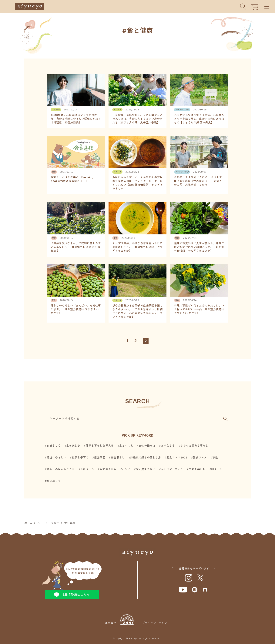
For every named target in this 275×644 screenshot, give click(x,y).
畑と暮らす (54, 481)
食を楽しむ (73, 446)
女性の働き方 (147, 446)
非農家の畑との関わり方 (146, 458)
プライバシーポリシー (156, 623)
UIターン (217, 469)
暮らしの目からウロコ (61, 469)
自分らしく (54, 446)
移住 (215, 458)
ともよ (126, 469)
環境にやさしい (57, 458)
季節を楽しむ (197, 469)
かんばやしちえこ (172, 469)
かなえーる (87, 469)
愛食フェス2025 (177, 458)
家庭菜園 (100, 458)
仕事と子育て (80, 458)
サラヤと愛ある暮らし (194, 446)
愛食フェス (200, 458)
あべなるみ (168, 446)
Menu (267, 7)
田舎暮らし (118, 458)
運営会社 (119, 620)
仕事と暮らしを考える (100, 446)
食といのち (126, 446)
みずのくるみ (108, 469)
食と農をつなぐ (146, 469)
